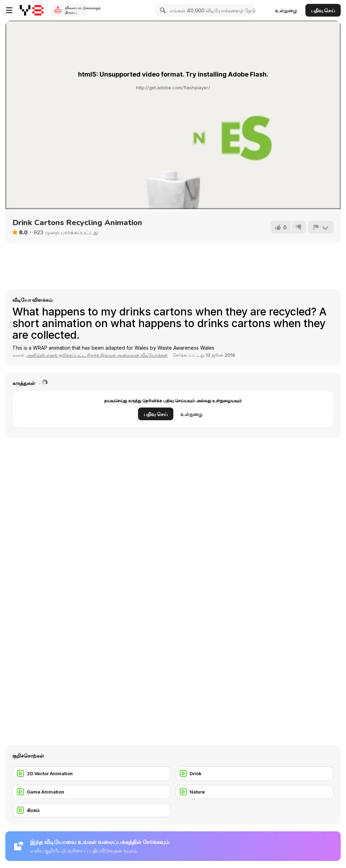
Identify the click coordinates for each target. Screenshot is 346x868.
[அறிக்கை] (321, 227)
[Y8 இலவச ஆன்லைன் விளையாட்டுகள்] (32, 10)
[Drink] (254, 773)
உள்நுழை (286, 10)
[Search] (162, 10)
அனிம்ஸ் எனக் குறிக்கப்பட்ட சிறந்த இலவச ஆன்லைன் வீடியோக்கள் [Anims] (97, 355)
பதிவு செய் (323, 10)
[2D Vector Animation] (92, 773)
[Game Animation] (92, 792)
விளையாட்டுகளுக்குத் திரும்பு (76, 10)
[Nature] (254, 792)
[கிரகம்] (92, 810)
